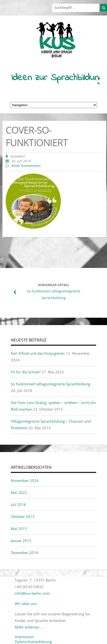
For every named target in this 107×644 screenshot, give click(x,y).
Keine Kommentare (26, 166)
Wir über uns (26, 604)
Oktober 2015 (23, 517)
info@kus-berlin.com (32, 593)
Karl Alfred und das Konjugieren (38, 353)
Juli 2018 (18, 505)
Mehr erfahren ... (29, 627)
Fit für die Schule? (26, 372)
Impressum (24, 637)
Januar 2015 (21, 541)
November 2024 (25, 480)
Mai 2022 (19, 492)
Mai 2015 (19, 529)
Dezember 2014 (24, 553)
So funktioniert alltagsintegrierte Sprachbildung (51, 384)
